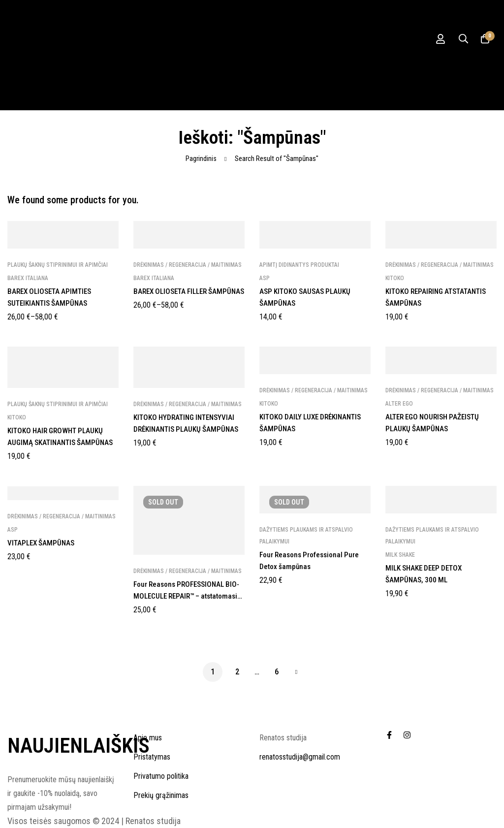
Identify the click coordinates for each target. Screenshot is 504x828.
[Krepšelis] (484, 39)
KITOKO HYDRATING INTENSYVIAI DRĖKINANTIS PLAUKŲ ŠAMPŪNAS (188, 429)
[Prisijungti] (435, 39)
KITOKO (395, 278)
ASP (265, 278)
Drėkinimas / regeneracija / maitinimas (188, 265)
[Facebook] (389, 735)
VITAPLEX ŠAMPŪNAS (43, 543)
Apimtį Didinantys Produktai (299, 265)
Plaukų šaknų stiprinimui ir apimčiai (58, 265)
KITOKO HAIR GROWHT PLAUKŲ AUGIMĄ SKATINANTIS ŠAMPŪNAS (59, 442)
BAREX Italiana (28, 278)
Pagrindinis (201, 159)
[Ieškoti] (459, 39)
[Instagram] (407, 735)
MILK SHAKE (400, 555)
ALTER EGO (399, 404)
